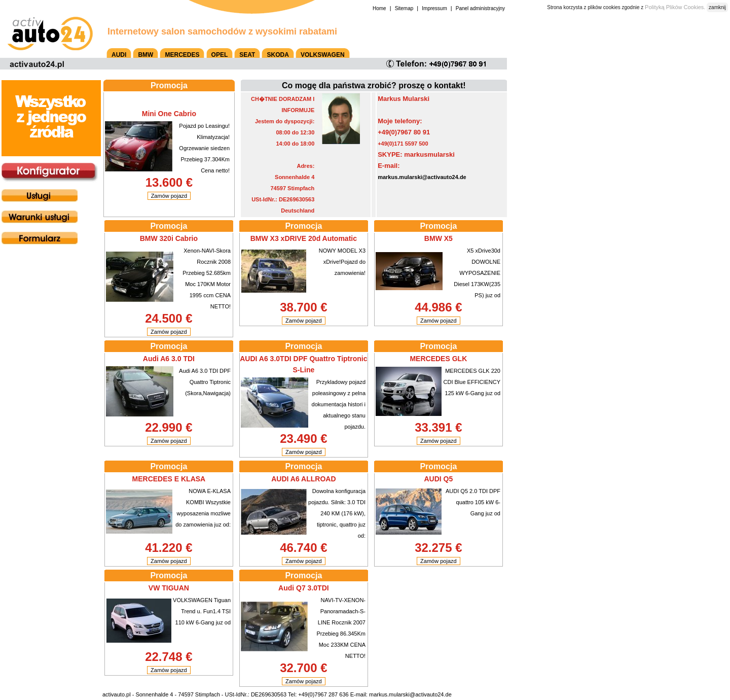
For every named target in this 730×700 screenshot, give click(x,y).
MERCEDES (182, 55)
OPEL (220, 55)
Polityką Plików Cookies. (675, 7)
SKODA (278, 55)
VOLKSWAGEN (323, 55)
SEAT (247, 55)
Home (379, 8)
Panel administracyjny (480, 8)
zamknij (717, 7)
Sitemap (404, 8)
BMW (145, 55)
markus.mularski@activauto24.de (422, 177)
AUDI (119, 55)
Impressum (434, 8)
